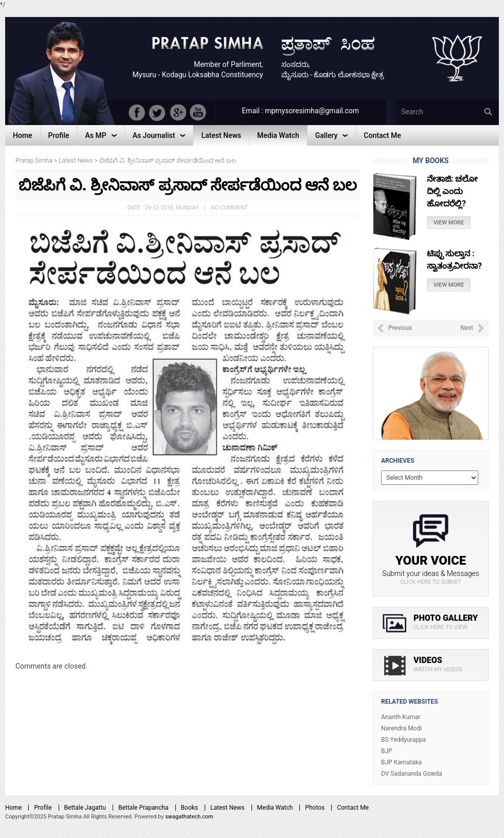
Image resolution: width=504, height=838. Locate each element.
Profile (43, 808)
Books (190, 808)
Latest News (228, 808)
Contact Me (353, 808)
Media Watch (275, 808)
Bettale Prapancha (143, 808)
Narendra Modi (401, 728)
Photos (315, 808)
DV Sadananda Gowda (412, 774)
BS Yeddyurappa (403, 740)
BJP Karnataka (401, 762)
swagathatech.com (189, 817)
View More (449, 223)
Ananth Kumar (401, 717)
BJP (387, 751)
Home (13, 808)
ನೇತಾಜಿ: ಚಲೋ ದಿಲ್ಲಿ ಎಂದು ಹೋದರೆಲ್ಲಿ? (452, 191)
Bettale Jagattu (85, 808)
